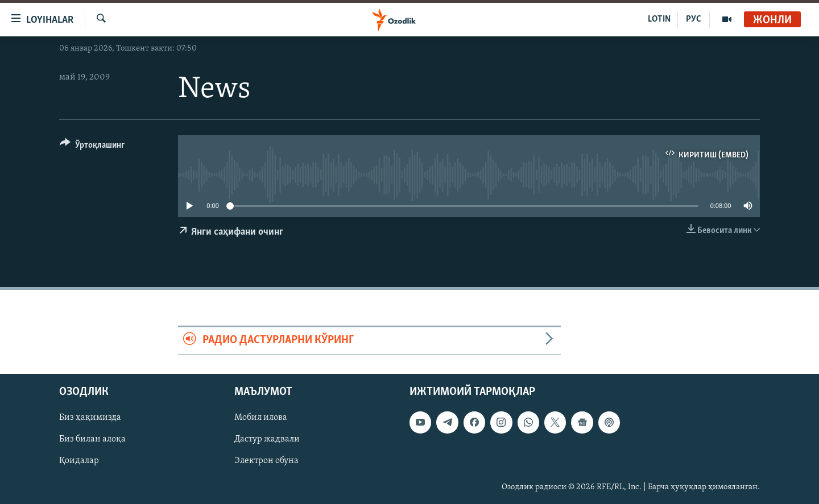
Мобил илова (261, 418)
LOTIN (659, 19)
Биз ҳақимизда (90, 418)
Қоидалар (79, 461)
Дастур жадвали (267, 439)
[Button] (92, 147)
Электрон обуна (266, 461)
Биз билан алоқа (92, 439)
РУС (694, 19)
